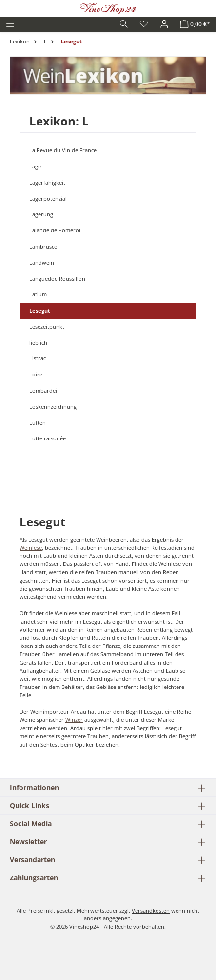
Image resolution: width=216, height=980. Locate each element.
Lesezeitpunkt (47, 326)
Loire (36, 374)
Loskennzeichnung (53, 407)
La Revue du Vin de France (63, 150)
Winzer (74, 719)
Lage (35, 166)
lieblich (38, 343)
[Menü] (10, 24)
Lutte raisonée (48, 438)
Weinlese (31, 548)
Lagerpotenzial (48, 198)
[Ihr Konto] (164, 24)
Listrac (38, 358)
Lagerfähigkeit (47, 182)
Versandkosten (151, 910)
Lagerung (41, 214)
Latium (38, 294)
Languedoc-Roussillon (57, 279)
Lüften (38, 423)
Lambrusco (43, 246)
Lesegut (40, 310)
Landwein (42, 262)
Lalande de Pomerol (55, 230)
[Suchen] (124, 24)
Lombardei (43, 390)
